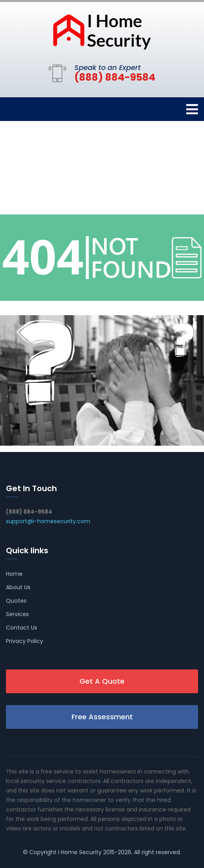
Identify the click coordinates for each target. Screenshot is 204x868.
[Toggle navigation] (192, 109)
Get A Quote (102, 681)
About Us (18, 587)
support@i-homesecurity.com (48, 521)
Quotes (16, 601)
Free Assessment (102, 717)
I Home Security (80, 852)
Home (14, 574)
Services (17, 614)
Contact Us (22, 628)
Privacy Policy (25, 641)
